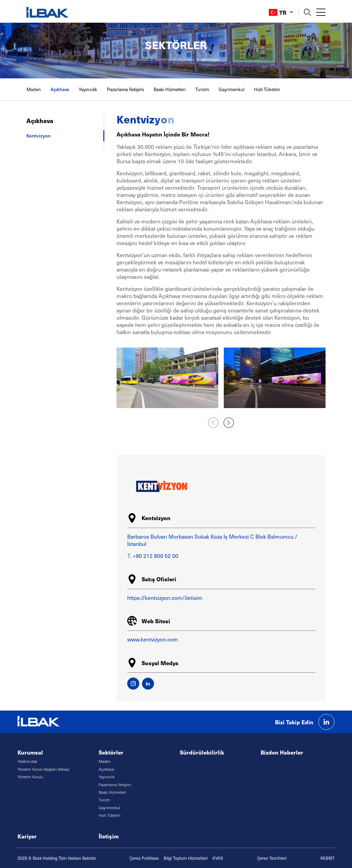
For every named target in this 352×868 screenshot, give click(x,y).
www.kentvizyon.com (153, 639)
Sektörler (163, 59)
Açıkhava (186, 59)
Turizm (202, 89)
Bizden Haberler (282, 752)
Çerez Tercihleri (272, 858)
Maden (34, 89)
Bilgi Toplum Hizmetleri (186, 858)
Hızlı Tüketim (267, 89)
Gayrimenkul (232, 89)
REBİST (327, 858)
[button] (229, 423)
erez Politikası (146, 858)
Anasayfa (140, 59)
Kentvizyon (210, 59)
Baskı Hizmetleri (170, 89)
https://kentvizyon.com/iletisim (165, 598)
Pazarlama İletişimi (125, 89)
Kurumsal (30, 752)
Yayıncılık (88, 89)
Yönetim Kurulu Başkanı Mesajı (43, 769)
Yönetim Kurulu (30, 777)
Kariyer (27, 836)
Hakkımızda (27, 761)
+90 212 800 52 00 (156, 556)
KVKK (218, 858)
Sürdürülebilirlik (202, 752)
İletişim (109, 836)
